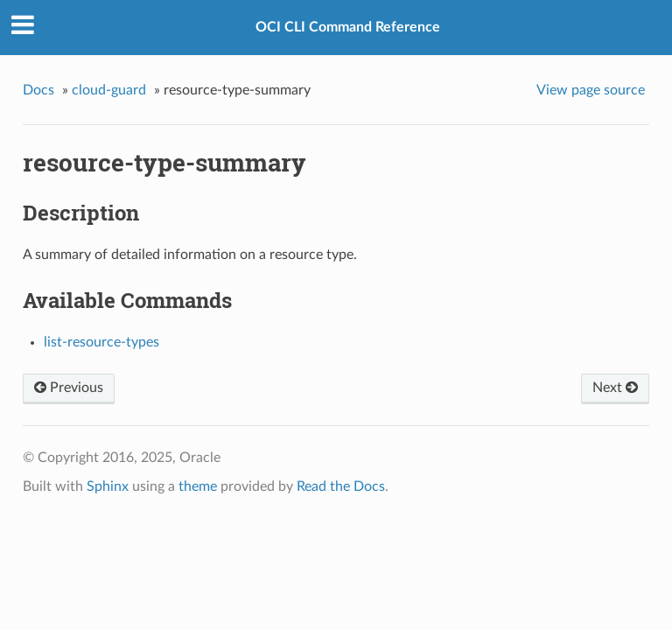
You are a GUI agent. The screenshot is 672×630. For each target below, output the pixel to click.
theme (198, 486)
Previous (69, 388)
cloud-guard (109, 90)
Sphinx (108, 486)
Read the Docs (341, 486)
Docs (38, 90)
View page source (591, 90)
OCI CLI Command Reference (348, 27)
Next (615, 388)
